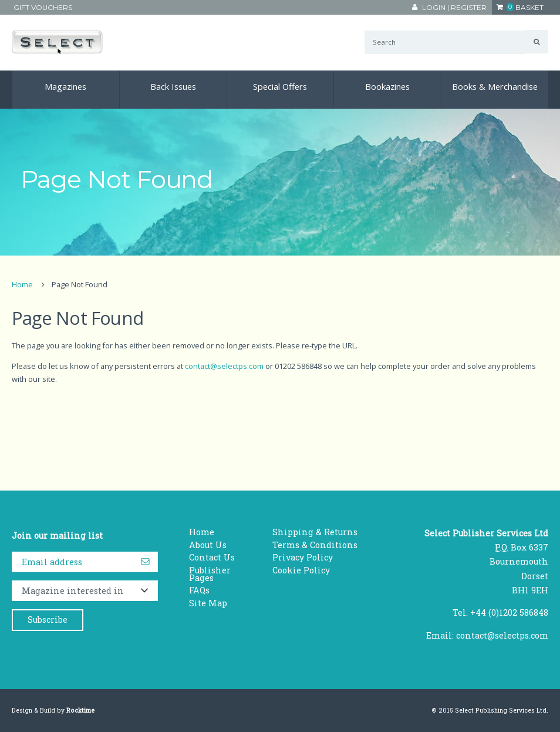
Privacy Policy (303, 557)
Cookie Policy (301, 570)
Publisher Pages (210, 574)
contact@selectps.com (224, 366)
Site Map (208, 603)
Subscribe (48, 619)
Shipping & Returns (315, 532)
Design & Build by (53, 710)
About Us (208, 545)
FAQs (199, 590)
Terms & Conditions (315, 545)
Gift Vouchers (43, 7)
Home (22, 284)
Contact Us (212, 557)
